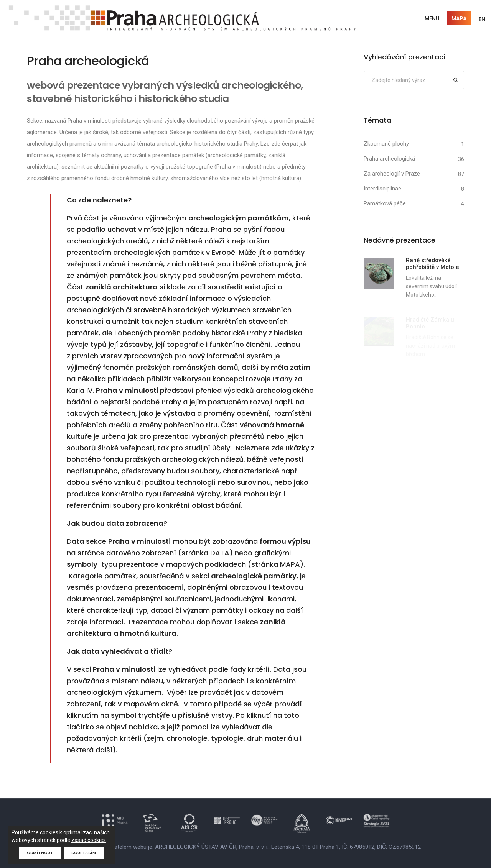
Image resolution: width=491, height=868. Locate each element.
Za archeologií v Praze (392, 174)
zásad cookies (89, 840)
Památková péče (385, 203)
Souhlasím (84, 853)
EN (482, 19)
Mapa (459, 18)
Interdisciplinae (382, 189)
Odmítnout (40, 853)
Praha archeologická (389, 159)
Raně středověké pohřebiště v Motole (433, 264)
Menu (432, 18)
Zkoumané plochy (386, 144)
